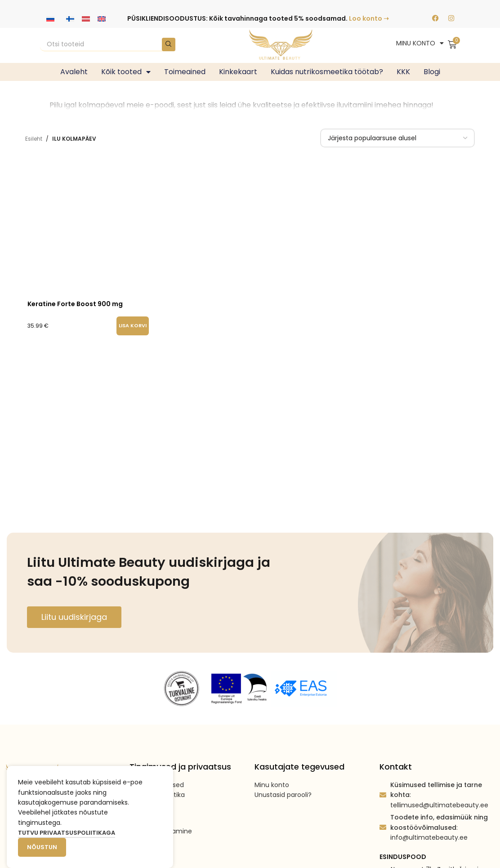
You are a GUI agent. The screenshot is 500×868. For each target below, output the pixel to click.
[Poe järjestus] (397, 138)
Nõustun (42, 847)
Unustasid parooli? (283, 795)
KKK (403, 72)
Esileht (34, 139)
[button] (133, 326)
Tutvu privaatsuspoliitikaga (67, 833)
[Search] (108, 45)
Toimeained (185, 72)
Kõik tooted (126, 72)
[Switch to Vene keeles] (50, 18)
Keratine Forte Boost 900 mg (75, 304)
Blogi (432, 72)
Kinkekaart (238, 72)
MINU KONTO (420, 43)
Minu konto (272, 785)
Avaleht (74, 72)
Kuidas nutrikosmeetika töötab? (327, 72)
